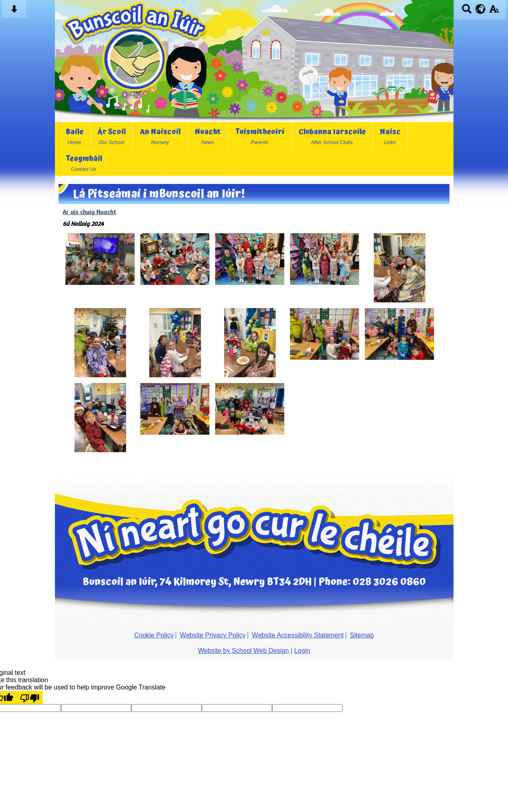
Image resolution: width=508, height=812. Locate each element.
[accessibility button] (494, 12)
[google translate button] (481, 9)
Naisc (390, 136)
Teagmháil (84, 162)
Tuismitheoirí (260, 136)
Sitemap (362, 635)
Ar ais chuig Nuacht (89, 212)
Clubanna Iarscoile (332, 136)
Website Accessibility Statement (298, 635)
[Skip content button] (14, 12)
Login (302, 651)
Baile (74, 136)
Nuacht (208, 136)
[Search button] (467, 12)
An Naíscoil (160, 136)
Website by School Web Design (244, 651)
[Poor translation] (30, 698)
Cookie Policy (154, 635)
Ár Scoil (112, 136)
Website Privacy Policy (213, 635)
